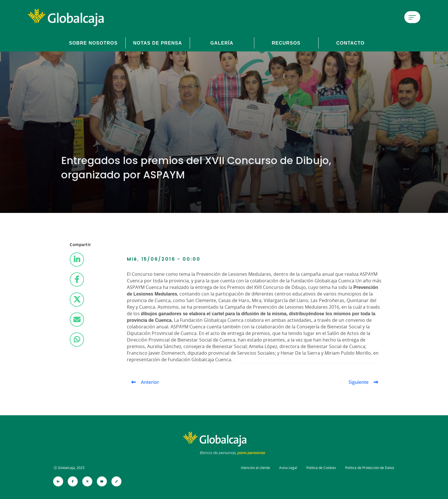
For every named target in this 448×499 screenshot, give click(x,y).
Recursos (286, 43)
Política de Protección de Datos (370, 468)
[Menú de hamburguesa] (412, 17)
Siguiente (359, 382)
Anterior (150, 382)
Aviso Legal (288, 468)
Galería (222, 43)
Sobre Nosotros (93, 43)
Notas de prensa (158, 43)
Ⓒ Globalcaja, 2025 (69, 468)
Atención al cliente (255, 468)
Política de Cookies (321, 468)
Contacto (350, 43)
